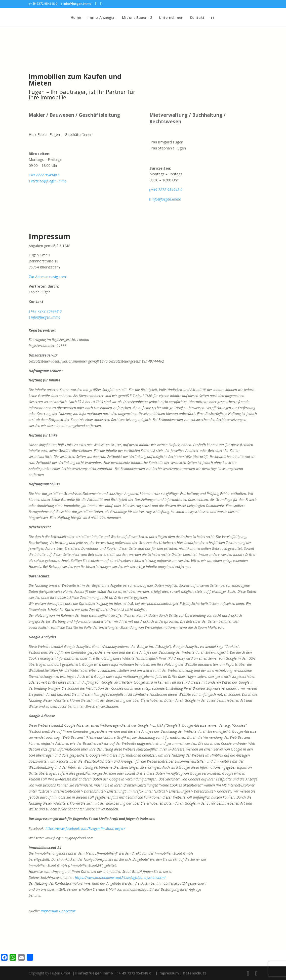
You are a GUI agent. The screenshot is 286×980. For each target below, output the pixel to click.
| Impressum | (169, 973)
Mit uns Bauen (135, 18)
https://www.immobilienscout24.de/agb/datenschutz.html (120, 877)
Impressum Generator (58, 911)
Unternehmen (171, 18)
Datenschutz (195, 973)
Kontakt (197, 18)
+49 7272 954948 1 (44, 175)
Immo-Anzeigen (101, 18)
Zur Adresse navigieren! (48, 277)
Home (76, 18)
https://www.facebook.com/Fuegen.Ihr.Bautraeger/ (85, 828)
